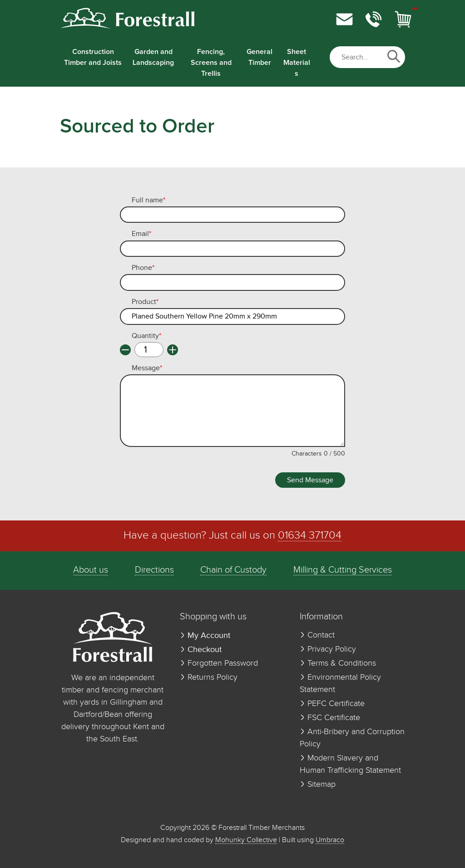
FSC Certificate (330, 718)
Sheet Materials (297, 63)
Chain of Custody (233, 570)
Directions (154, 570)
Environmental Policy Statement (340, 684)
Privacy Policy (328, 649)
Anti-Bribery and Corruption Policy (352, 738)
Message (147, 368)
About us (91, 570)
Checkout (201, 650)
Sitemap (318, 785)
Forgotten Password (219, 663)
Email (141, 234)
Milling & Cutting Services (343, 570)
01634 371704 (310, 536)
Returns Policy (209, 677)
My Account (205, 635)
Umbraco (330, 840)
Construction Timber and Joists (93, 57)
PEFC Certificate (332, 704)
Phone (143, 268)
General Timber (260, 57)
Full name (148, 201)
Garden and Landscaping (153, 57)
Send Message (310, 480)
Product (145, 302)
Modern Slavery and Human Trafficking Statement (350, 764)
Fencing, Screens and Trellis (211, 63)
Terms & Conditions (338, 663)
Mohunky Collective (246, 840)
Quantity (146, 336)
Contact (317, 635)
